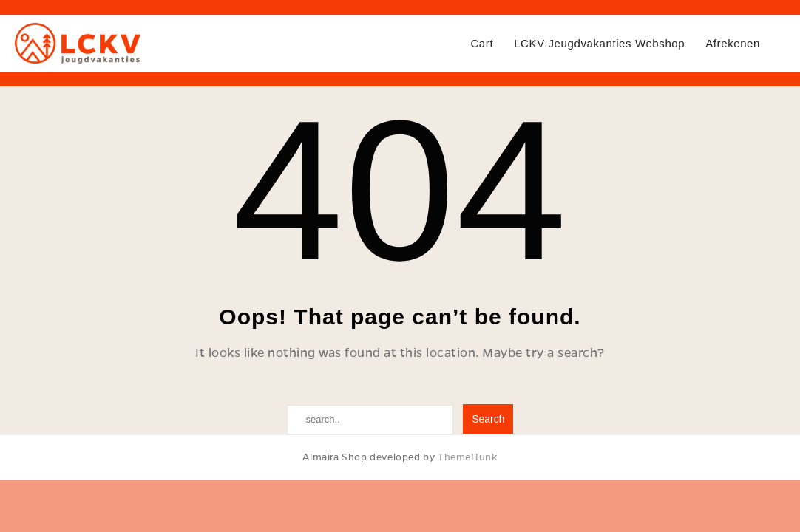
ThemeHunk (467, 457)
